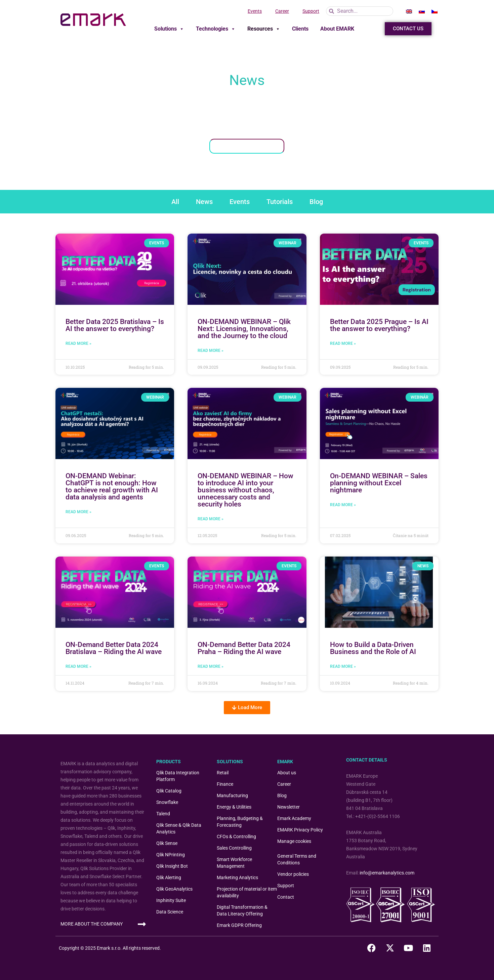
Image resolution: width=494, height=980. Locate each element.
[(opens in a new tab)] (115, 269)
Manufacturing (232, 795)
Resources (264, 29)
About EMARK (337, 29)
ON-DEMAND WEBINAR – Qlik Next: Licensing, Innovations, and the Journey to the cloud (244, 329)
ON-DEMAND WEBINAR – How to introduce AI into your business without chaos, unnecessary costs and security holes (245, 490)
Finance (225, 784)
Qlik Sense (167, 843)
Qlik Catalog (169, 791)
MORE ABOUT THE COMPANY (92, 924)
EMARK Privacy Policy (300, 830)
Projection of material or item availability (247, 892)
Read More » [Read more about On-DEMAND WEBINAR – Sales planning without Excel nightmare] (343, 505)
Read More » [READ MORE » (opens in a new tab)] (78, 343)
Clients (300, 29)
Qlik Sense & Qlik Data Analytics (179, 828)
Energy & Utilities (234, 807)
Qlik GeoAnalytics (174, 889)
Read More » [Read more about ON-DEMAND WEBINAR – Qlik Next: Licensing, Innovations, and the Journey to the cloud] (211, 351)
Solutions (169, 29)
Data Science (170, 912)
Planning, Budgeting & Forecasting (240, 822)
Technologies (216, 29)
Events (255, 11)
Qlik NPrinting (171, 855)
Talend (163, 814)
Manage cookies (294, 841)
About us (287, 773)
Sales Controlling (234, 848)
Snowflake (167, 802)
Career (282, 11)
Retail (223, 773)
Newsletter (289, 807)
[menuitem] (409, 11)
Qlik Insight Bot (172, 866)
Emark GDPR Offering (239, 925)
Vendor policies (293, 874)
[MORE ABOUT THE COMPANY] (142, 924)
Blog (282, 795)
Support (311, 11)
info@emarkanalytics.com (387, 873)
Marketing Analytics (237, 877)
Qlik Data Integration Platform (178, 776)
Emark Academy (294, 818)
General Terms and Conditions (297, 859)
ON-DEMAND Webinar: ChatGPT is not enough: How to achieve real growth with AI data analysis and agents (112, 486)
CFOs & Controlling (236, 836)
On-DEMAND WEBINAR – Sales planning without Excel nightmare (379, 483)
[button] (247, 708)
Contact (286, 897)
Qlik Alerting (169, 877)
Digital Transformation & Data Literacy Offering (242, 910)
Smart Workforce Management (234, 863)
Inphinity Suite (171, 900)
